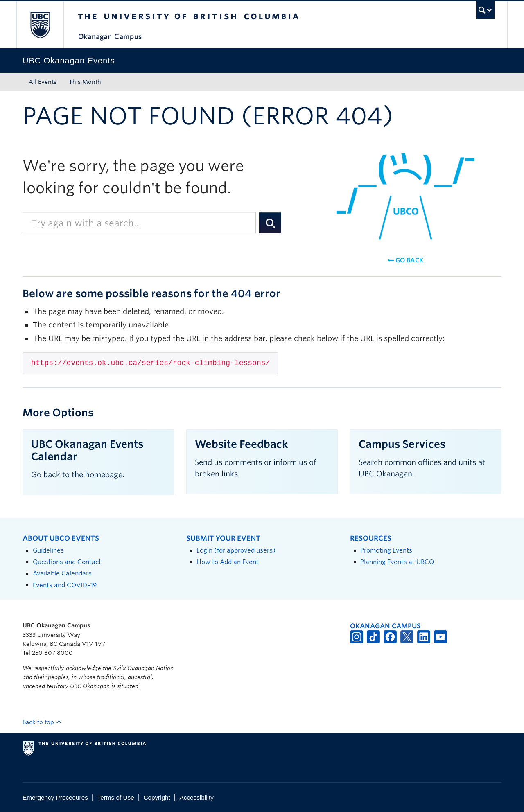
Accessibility (197, 797)
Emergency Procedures (55, 797)
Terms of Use (116, 797)
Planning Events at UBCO (397, 562)
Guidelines (48, 550)
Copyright (157, 797)
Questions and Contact (67, 562)
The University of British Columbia (40, 25)
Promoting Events (386, 550)
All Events (43, 82)
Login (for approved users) (236, 550)
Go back (405, 260)
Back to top (42, 722)
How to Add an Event (228, 562)
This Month (85, 82)
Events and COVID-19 (65, 585)
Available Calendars (62, 573)
